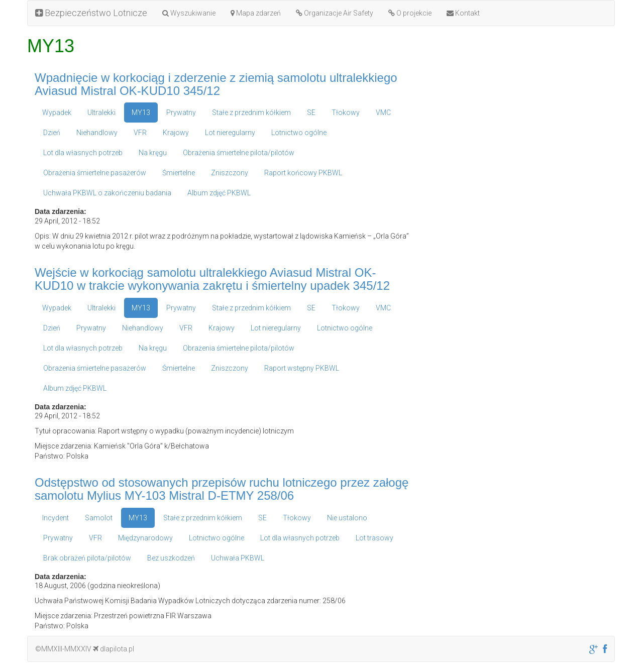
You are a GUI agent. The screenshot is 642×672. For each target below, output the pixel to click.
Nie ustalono (347, 518)
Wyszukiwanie (189, 13)
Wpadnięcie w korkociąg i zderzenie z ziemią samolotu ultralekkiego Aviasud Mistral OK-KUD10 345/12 (216, 84)
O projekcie (410, 13)
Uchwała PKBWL (238, 558)
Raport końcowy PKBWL (303, 173)
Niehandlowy (97, 133)
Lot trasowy (374, 538)
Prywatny (181, 113)
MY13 (141, 113)
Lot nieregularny (230, 133)
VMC (383, 113)
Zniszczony (230, 173)
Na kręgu (153, 153)
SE (311, 113)
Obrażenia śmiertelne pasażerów (95, 173)
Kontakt (463, 13)
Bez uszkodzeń (171, 558)
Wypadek (57, 113)
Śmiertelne (179, 173)
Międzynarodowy (145, 538)
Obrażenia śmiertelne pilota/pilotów (239, 153)
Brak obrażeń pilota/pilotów (87, 558)
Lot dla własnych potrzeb (83, 153)
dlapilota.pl (114, 649)
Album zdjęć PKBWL (219, 193)
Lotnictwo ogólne (299, 133)
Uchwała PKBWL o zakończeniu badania (107, 193)
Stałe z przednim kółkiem (251, 113)
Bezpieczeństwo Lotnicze (91, 13)
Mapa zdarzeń (256, 13)
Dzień (52, 133)
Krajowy (176, 133)
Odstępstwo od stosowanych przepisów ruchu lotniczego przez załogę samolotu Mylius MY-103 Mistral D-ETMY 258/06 (222, 489)
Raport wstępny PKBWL (302, 368)
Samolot (99, 518)
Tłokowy (346, 113)
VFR (140, 133)
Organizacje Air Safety (335, 13)
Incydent (56, 518)
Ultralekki (101, 113)
